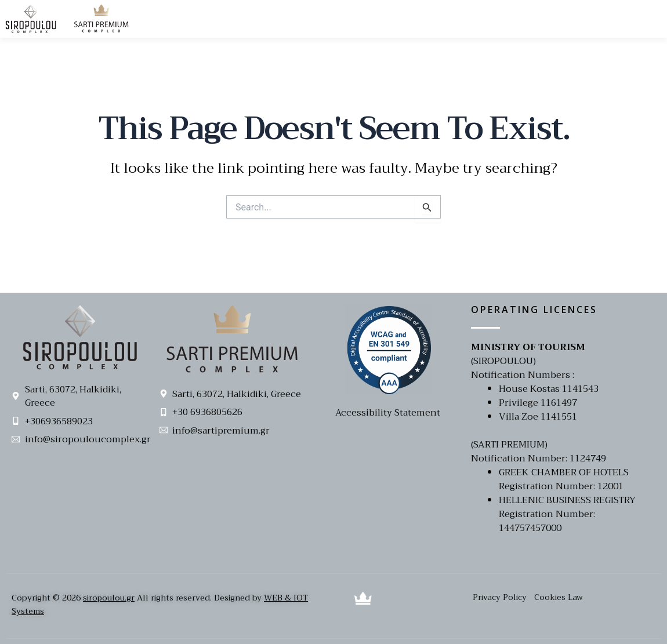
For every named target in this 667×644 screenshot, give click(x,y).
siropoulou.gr (109, 598)
